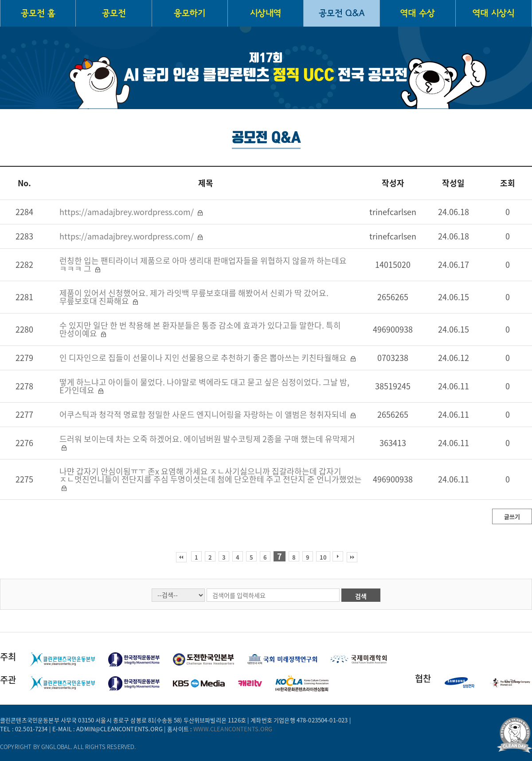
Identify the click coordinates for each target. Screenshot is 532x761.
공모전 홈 (38, 13)
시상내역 (266, 13)
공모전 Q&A (342, 13)
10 (323, 557)
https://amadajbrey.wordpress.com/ (127, 212)
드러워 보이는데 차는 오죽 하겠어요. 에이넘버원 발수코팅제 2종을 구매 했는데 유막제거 (207, 439)
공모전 (114, 13)
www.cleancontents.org (233, 729)
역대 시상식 (493, 13)
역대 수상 (418, 13)
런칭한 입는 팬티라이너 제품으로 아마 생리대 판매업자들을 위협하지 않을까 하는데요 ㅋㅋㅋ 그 (203, 265)
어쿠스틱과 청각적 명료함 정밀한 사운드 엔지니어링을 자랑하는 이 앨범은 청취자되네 (204, 414)
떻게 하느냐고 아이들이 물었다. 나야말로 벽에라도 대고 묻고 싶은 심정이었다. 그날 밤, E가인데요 (204, 386)
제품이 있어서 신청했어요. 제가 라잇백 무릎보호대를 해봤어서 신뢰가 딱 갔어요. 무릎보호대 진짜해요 (194, 297)
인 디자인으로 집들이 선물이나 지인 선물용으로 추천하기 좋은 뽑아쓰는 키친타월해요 (204, 358)
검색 (361, 596)
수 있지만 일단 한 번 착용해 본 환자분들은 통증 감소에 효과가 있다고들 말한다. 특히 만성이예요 (200, 329)
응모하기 (190, 13)
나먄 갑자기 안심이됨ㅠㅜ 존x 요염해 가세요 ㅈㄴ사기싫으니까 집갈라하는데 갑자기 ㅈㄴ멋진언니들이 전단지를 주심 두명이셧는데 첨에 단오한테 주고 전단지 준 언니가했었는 (211, 475)
